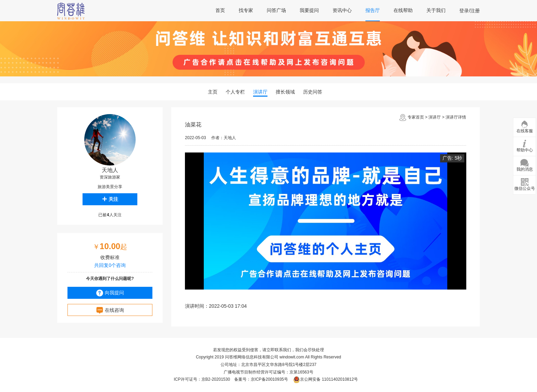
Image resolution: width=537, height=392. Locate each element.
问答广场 (276, 10)
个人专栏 (235, 92)
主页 (213, 92)
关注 (110, 199)
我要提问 (309, 10)
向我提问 (110, 293)
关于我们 (436, 10)
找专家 (246, 10)
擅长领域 (285, 92)
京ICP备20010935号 (269, 379)
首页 (220, 10)
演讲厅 (260, 92)
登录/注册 (470, 11)
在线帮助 (403, 10)
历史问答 (313, 92)
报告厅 (373, 10)
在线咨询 (110, 310)
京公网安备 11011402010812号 (326, 379)
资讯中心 (342, 10)
